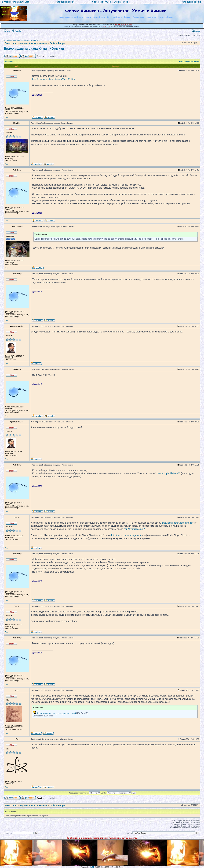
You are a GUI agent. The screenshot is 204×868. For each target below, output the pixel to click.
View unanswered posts (13, 40)
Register (17, 31)
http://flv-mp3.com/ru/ (134, 529)
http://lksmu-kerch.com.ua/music (177, 523)
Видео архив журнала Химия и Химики (34, 48)
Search (196, 31)
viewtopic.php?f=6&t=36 (168, 473)
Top (6, 117)
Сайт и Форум (57, 43)
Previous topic (185, 61)
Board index (11, 43)
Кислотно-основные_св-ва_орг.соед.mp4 (56, 713)
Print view (9, 61)
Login (8, 31)
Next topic (195, 61)
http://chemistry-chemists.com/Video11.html (54, 79)
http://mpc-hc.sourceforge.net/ (126, 535)
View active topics (31, 40)
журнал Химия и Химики (34, 43)
